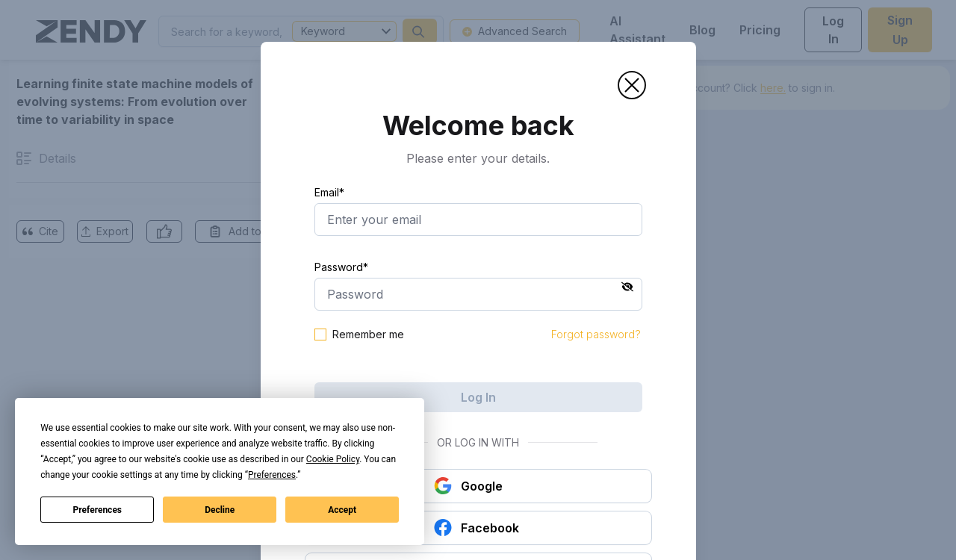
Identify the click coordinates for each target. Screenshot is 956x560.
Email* (329, 192)
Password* (341, 267)
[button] (632, 85)
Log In (478, 397)
